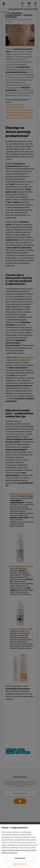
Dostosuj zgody (20, 858)
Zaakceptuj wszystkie (20, 864)
